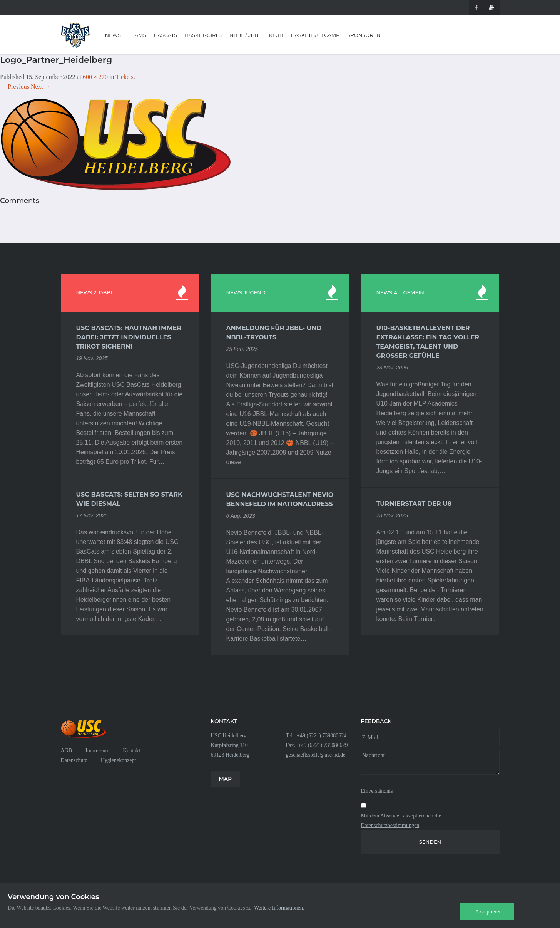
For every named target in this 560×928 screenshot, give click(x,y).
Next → (41, 86)
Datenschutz (74, 760)
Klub (276, 35)
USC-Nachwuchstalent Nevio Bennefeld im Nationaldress (280, 499)
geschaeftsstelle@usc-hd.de (316, 755)
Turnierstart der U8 (414, 504)
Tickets (125, 77)
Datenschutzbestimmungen (390, 825)
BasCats (165, 35)
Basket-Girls (203, 35)
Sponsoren (364, 35)
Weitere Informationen (278, 908)
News (113, 35)
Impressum (97, 751)
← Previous (15, 86)
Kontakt (131, 751)
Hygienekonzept (119, 760)
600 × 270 (95, 77)
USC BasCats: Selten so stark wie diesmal (129, 499)
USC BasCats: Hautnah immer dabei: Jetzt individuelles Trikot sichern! (129, 337)
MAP (226, 779)
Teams (137, 35)
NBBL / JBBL (245, 35)
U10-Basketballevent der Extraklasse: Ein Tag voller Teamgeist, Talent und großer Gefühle (428, 342)
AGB (67, 751)
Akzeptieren (488, 912)
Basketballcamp (315, 35)
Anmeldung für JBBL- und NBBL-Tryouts (274, 333)
